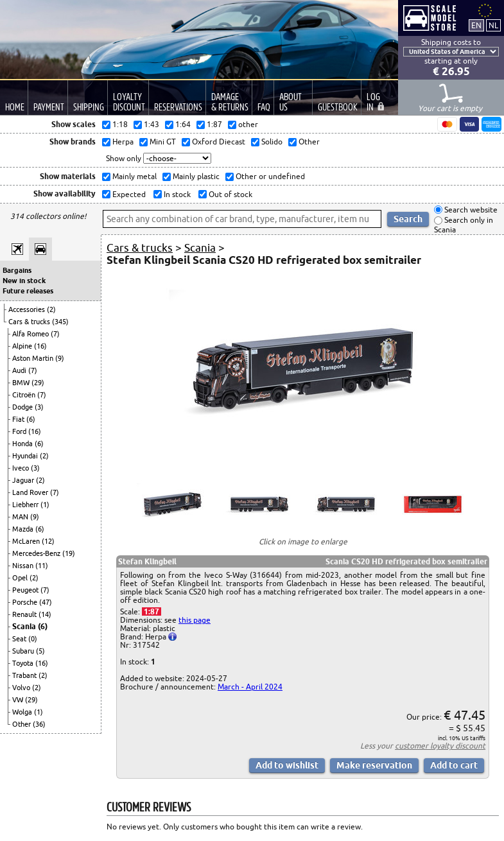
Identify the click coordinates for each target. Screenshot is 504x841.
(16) (40, 346)
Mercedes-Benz (37, 553)
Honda (23, 444)
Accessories (28, 309)
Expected (128, 194)
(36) (39, 724)
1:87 (152, 611)
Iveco (22, 468)
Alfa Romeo (31, 334)
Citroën (25, 395)
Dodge (23, 407)
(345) (60, 322)
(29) (38, 383)
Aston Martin (34, 358)
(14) (45, 614)
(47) (46, 602)
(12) (48, 541)
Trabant (25, 675)
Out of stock (230, 194)
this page (195, 620)
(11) (42, 566)
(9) (60, 358)
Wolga (23, 712)
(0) (33, 639)
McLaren (27, 541)
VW (19, 700)
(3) (39, 407)
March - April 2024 (250, 687)
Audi (20, 370)
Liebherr (26, 505)
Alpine (23, 346)
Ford (20, 431)
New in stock (24, 281)
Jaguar (24, 480)
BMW (22, 383)
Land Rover (31, 492)
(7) (55, 334)
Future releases (28, 291)
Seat (20, 639)
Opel (21, 578)
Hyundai (26, 456)
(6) (31, 419)
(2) (51, 309)
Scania (25, 626)
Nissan (24, 566)
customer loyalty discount (440, 746)
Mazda (24, 529)
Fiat (19, 419)
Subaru (24, 651)
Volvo (22, 688)
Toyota (24, 663)
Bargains (17, 270)
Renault (25, 614)
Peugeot (26, 590)
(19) (69, 553)
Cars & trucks (30, 322)
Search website (470, 210)
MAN (21, 517)
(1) (45, 505)
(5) (40, 651)
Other (22, 724)
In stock (176, 194)
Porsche (26, 602)
